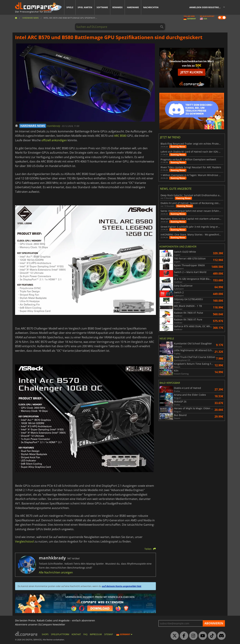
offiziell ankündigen (54, 140)
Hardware (133, 7)
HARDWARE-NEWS (33, 126)
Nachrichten (151, 7)
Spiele (70, 7)
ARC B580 (120, 136)
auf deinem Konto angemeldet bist (122, 586)
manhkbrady (54, 126)
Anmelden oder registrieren (206, 7)
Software (102, 7)
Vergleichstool (24, 541)
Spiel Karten (85, 7)
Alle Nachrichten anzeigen (56, 572)
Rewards (117, 7)
